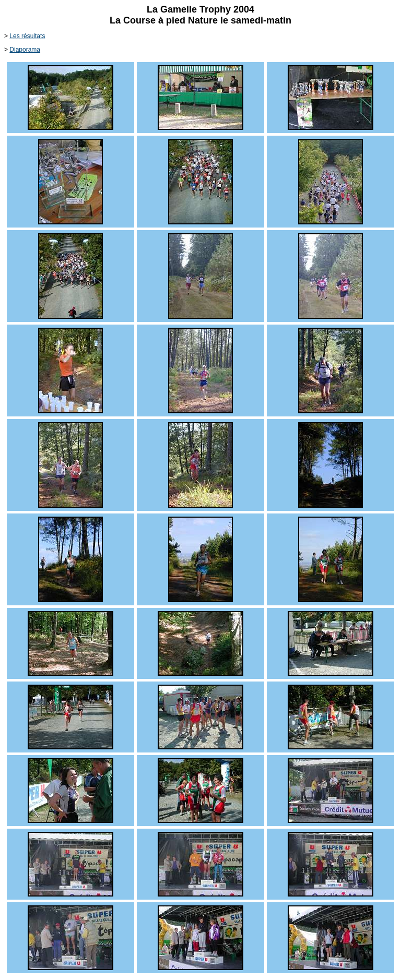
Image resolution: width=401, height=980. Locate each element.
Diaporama (25, 50)
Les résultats (27, 36)
